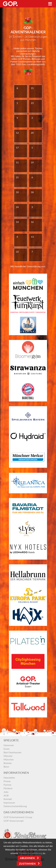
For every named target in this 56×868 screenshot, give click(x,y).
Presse (7, 781)
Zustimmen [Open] (27, 864)
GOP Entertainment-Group (18, 817)
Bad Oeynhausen (12, 752)
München (9, 759)
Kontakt (8, 799)
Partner (8, 785)
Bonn (6, 767)
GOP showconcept (14, 821)
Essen (7, 749)
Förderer (8, 788)
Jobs (6, 792)
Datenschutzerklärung (15, 806)
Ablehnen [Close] (27, 858)
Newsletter (9, 778)
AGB (6, 795)
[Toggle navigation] (50, 4)
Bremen (8, 763)
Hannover (9, 745)
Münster (8, 756)
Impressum (9, 803)
